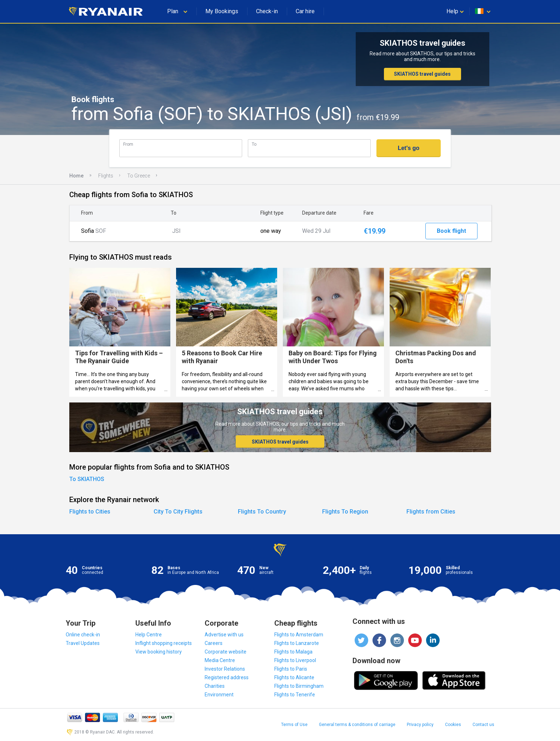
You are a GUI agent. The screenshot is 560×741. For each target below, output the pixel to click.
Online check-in (83, 635)
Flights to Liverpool (295, 660)
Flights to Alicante (294, 677)
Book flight (451, 231)
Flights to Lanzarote (297, 643)
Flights (106, 176)
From (128, 144)
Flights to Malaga (293, 652)
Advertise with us (224, 635)
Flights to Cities (90, 512)
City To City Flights (178, 512)
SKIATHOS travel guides (422, 74)
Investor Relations (225, 669)
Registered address (227, 677)
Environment (219, 695)
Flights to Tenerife (295, 695)
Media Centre (220, 660)
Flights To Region (345, 512)
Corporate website (226, 652)
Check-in (267, 11)
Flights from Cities (431, 512)
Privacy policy (420, 725)
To (254, 144)
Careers (214, 643)
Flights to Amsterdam (299, 635)
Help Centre (149, 635)
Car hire (305, 11)
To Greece (139, 176)
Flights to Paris (291, 669)
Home (76, 176)
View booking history (159, 652)
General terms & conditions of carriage (357, 725)
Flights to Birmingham (299, 686)
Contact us (483, 725)
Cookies (453, 725)
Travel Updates (83, 643)
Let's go (409, 148)
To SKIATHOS (87, 479)
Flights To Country (262, 512)
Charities (215, 686)
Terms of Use (294, 725)
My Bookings (222, 11)
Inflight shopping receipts (164, 643)
